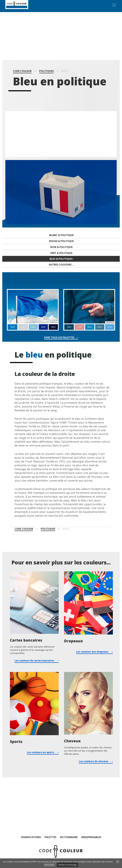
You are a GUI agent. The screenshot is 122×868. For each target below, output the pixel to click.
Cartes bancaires (26, 640)
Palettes (50, 837)
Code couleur (22, 71)
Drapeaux (73, 641)
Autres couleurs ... (61, 265)
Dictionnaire (69, 837)
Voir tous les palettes (59, 338)
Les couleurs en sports (41, 752)
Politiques (46, 71)
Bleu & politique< (61, 259)
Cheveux (72, 741)
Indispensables (91, 837)
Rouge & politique (61, 241)
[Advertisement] (61, 36)
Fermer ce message (67, 865)
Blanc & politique (61, 235)
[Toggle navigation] (114, 5)
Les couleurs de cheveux (94, 761)
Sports (16, 742)
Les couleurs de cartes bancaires (34, 661)
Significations (31, 837)
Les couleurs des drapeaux (92, 652)
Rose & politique (61, 247)
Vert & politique (61, 253)
